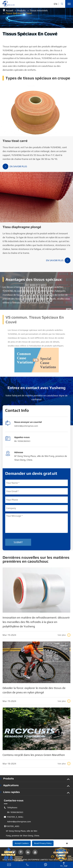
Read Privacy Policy (43, 843)
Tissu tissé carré (15, 141)
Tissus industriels (39, 10)
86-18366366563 (22, 441)
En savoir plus (15, 166)
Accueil (9, 10)
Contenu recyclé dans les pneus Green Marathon (34, 755)
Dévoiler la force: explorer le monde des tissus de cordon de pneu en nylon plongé (34, 690)
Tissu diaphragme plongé (22, 227)
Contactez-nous (14, 800)
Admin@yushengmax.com (26, 426)
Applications (11, 785)
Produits (21, 10)
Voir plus (64, 635)
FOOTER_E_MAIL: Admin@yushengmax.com (17, 819)
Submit (18, 542)
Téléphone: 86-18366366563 (13, 810)
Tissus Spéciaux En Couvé (18, 13)
